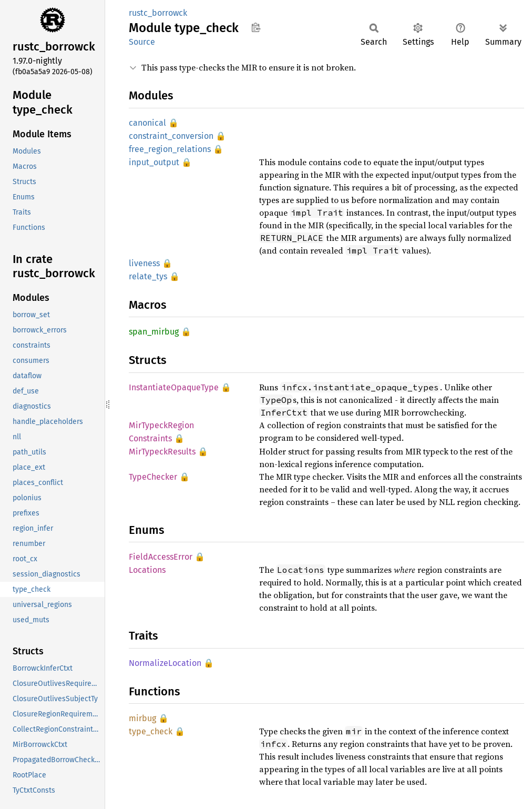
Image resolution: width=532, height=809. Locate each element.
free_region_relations (170, 149)
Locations (147, 570)
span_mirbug (154, 332)
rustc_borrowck (158, 13)
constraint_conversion (171, 136)
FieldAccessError (161, 557)
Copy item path (256, 27)
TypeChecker (153, 477)
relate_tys (148, 276)
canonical (147, 123)
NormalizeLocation (165, 663)
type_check (151, 731)
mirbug (142, 718)
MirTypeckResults (162, 452)
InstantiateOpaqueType (174, 387)
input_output (154, 162)
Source (142, 42)
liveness (144, 263)
